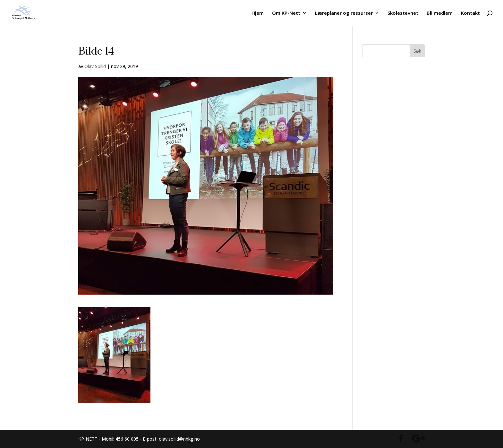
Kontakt (470, 13)
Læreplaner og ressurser (344, 13)
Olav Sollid (95, 66)
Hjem (258, 13)
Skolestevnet (403, 13)
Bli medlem (440, 13)
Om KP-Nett (286, 13)
